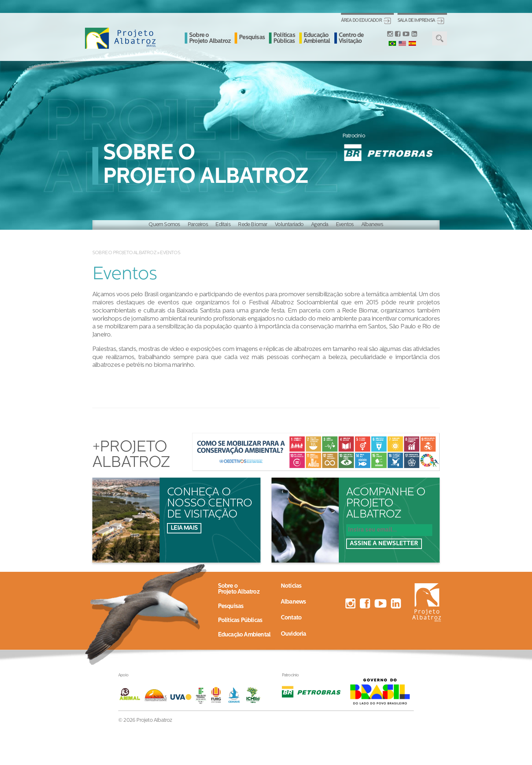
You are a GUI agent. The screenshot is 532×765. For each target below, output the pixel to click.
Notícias (291, 586)
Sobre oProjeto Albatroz (239, 589)
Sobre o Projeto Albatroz (210, 38)
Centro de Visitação (351, 38)
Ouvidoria (294, 634)
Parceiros (198, 225)
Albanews (372, 225)
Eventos (345, 225)
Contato (291, 618)
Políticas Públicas (284, 38)
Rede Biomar (253, 225)
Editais (223, 225)
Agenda (320, 225)
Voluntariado (289, 225)
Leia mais (184, 528)
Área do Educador (361, 21)
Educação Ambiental (317, 38)
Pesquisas (252, 38)
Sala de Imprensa (416, 21)
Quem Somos (164, 225)
